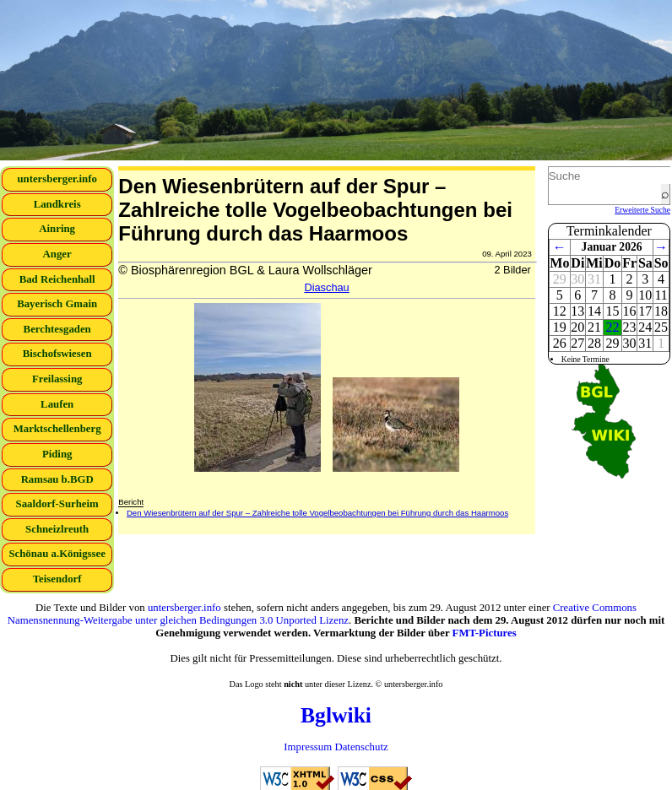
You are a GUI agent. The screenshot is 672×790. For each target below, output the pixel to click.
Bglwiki (336, 715)
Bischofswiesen (57, 354)
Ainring (57, 229)
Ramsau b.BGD (57, 479)
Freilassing (57, 379)
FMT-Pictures (485, 633)
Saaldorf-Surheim (57, 504)
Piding (57, 454)
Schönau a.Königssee (57, 554)
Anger (57, 254)
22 (613, 327)
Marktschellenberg (57, 429)
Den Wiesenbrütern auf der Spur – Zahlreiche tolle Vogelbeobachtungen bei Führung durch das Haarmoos (317, 513)
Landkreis (57, 204)
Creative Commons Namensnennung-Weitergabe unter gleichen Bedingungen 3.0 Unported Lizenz (322, 614)
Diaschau (326, 287)
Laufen (57, 404)
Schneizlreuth (57, 529)
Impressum (308, 747)
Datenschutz (361, 747)
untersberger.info (57, 179)
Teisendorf (57, 579)
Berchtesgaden (57, 329)
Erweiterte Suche (642, 210)
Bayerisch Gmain (57, 304)
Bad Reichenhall (57, 279)
